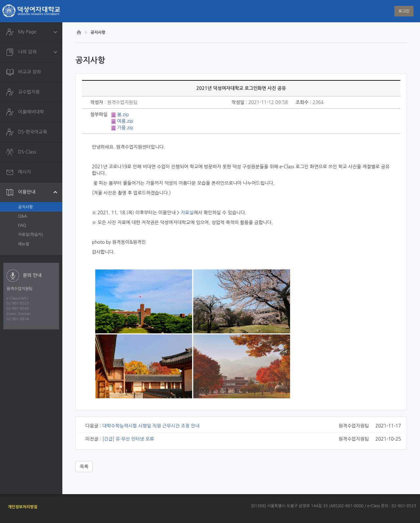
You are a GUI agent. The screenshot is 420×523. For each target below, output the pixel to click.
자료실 (187, 213)
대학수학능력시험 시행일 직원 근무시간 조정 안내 (151, 426)
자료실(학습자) (31, 235)
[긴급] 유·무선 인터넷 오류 (128, 439)
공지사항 (25, 207)
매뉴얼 (24, 244)
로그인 (404, 11)
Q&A (22, 216)
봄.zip (123, 115)
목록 (84, 467)
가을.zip (125, 128)
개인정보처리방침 (23, 507)
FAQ (22, 225)
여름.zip (125, 121)
